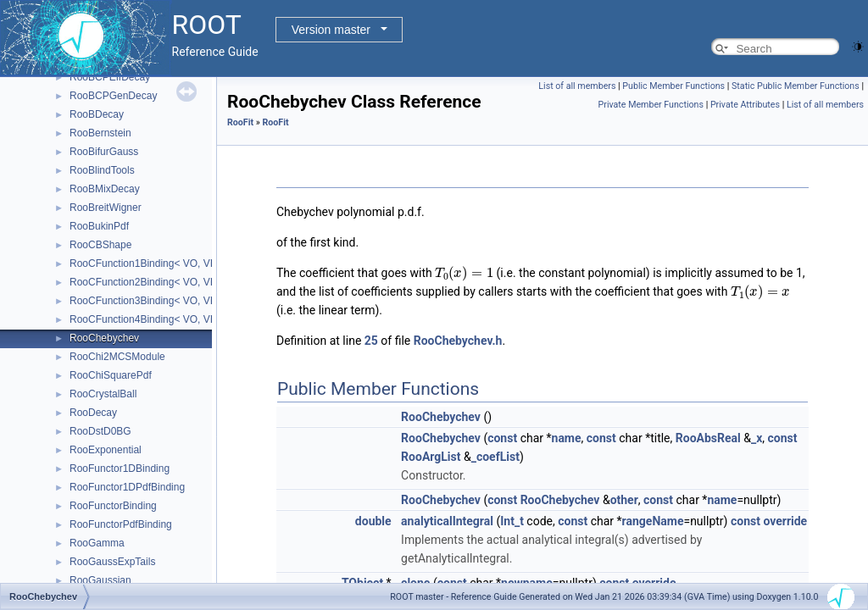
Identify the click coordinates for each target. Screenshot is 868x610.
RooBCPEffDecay (110, 77)
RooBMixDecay (105, 189)
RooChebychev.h (458, 341)
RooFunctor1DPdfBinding (127, 487)
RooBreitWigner (106, 208)
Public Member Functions (673, 86)
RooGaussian (100, 580)
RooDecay (93, 413)
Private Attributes (745, 105)
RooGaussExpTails (112, 562)
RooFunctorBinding (113, 506)
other (624, 500)
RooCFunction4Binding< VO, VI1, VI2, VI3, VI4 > (180, 319)
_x (757, 438)
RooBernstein (100, 133)
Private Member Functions (651, 105)
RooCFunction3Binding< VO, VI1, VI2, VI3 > (169, 301)
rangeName (653, 521)
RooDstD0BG (100, 431)
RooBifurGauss (104, 152)
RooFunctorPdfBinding (121, 524)
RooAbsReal (708, 438)
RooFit (240, 122)
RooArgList (431, 457)
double (373, 521)
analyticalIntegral (447, 521)
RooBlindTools (102, 170)
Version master (331, 30)
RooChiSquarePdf (111, 375)
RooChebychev (104, 338)
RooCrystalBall (103, 394)
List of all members (577, 86)
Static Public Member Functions (796, 86)
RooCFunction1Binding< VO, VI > (145, 263)
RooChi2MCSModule (117, 357)
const (502, 438)
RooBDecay (97, 114)
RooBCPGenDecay (113, 96)
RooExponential (106, 450)
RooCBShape (100, 245)
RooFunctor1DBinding (120, 469)
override (785, 521)
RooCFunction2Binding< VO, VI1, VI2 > (159, 282)
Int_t (512, 521)
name (567, 438)
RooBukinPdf (99, 226)
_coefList (495, 457)
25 (371, 341)
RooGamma (97, 543)
